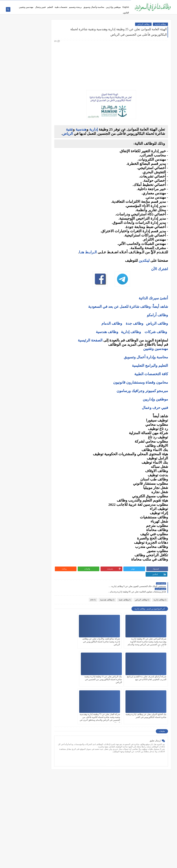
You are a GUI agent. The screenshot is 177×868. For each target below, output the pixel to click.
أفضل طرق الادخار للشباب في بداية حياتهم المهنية (31, 290)
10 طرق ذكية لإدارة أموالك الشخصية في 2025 (30, 277)
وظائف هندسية (107, 332)
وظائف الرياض (143, 25)
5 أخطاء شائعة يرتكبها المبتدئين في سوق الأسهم (29, 246)
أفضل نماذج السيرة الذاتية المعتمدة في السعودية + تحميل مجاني (29, 199)
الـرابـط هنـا (88, 252)
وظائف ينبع (43, 162)
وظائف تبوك (42, 157)
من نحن (127, 2)
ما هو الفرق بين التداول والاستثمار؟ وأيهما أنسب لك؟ (29, 233)
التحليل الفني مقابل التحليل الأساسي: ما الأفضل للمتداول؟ (29, 252)
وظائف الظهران (41, 152)
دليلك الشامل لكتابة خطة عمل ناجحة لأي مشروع (29, 296)
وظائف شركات (156, 332)
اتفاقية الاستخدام (116, 2)
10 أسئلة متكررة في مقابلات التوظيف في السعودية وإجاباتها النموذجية (32, 180)
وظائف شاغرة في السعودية (140, 864)
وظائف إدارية (160, 25)
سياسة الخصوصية (94, 2)
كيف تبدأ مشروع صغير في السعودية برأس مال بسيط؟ (30, 283)
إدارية (94, 130)
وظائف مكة (43, 137)
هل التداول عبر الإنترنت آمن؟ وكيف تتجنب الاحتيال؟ (31, 259)
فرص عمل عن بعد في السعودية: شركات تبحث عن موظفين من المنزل (30, 206)
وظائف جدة (135, 324)
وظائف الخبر (42, 132)
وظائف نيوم (43, 51)
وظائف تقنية (125, 589)
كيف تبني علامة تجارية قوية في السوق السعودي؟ (29, 301)
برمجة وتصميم (75, 7)
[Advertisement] (114, 64)
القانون (126, 13)
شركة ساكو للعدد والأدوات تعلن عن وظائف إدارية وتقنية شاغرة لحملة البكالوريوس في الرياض (114, 631)
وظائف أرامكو (42, 36)
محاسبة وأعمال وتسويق (94, 7)
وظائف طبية (42, 84)
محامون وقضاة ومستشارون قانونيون (141, 383)
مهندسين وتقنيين (26, 7)
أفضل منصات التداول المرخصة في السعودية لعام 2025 (29, 240)
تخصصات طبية (61, 7)
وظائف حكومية (41, 46)
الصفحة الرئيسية (90, 341)
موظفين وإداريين (113, 7)
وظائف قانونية (42, 99)
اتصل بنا (105, 2)
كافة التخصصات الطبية (151, 374)
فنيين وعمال (40, 7)
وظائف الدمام (112, 324)
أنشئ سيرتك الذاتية (153, 298)
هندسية (81, 130)
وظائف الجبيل (42, 147)
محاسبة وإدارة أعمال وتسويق (146, 357)
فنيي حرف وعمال (155, 408)
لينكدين (144, 261)
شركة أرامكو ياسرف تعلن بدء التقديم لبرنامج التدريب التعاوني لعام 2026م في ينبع (77, 631)
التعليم (50, 7)
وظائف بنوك (43, 41)
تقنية (69, 130)
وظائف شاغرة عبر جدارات (23, 2)
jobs (93, 589)
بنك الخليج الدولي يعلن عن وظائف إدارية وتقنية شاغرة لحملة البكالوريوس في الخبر (115, 669)
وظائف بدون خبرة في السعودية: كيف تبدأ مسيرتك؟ (32, 213)
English (126, 7)
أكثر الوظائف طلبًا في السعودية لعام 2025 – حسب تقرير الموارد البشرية (31, 192)
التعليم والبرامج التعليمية (150, 366)
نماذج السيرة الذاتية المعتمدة (46, 2)
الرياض (68, 134)
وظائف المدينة (41, 142)
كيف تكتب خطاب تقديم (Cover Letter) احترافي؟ (29, 186)
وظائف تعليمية (42, 94)
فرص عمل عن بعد (65, 2)
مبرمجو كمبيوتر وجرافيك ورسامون (142, 391)
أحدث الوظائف (80, 2)
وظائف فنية (43, 89)
